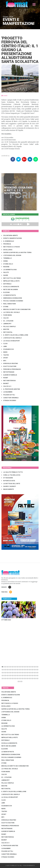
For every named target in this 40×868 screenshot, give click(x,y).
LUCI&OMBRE (7, 392)
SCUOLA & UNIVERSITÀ (10, 287)
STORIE (5, 307)
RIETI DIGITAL (7, 332)
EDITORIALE (6, 284)
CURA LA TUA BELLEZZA (11, 475)
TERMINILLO (7, 258)
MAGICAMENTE (8, 489)
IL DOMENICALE (8, 241)
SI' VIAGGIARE (7, 478)
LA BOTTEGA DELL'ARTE (11, 484)
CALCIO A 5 (6, 386)
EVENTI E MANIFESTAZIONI (12, 238)
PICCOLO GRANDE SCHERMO (12, 301)
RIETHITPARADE (8, 372)
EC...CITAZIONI (7, 321)
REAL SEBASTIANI (9, 304)
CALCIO (5, 318)
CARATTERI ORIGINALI (10, 398)
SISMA (5, 261)
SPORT (5, 358)
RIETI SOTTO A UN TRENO (11, 278)
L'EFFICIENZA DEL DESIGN (11, 255)
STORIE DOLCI (7, 264)
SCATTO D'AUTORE (9, 366)
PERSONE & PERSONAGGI (11, 369)
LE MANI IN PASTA (9, 295)
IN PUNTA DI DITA (8, 481)
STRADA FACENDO (9, 401)
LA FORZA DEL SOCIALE (11, 312)
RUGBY (5, 378)
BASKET (5, 383)
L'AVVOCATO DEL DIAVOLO (12, 338)
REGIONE (5, 267)
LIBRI (4, 346)
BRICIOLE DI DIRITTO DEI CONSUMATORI (16, 309)
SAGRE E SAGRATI (9, 486)
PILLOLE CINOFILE (9, 327)
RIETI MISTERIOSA (9, 381)
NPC (4, 361)
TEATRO (5, 355)
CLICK (4, 344)
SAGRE (5, 275)
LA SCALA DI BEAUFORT (11, 341)
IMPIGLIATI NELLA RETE (11, 281)
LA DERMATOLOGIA (9, 270)
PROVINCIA (6, 244)
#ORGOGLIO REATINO (10, 363)
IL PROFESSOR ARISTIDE (11, 389)
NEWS (4, 352)
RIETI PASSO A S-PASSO (11, 247)
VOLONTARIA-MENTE (10, 235)
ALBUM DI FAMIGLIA (9, 375)
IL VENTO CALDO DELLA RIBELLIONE (15, 335)
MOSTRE (5, 329)
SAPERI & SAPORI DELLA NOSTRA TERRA (16, 252)
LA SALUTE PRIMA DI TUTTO (12, 472)
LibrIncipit (6, 324)
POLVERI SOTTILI (8, 395)
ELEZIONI (6, 292)
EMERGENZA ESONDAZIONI (12, 298)
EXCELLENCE (7, 250)
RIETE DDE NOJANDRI (10, 290)
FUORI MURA (7, 315)
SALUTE (5, 272)
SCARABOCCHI (8, 349)
